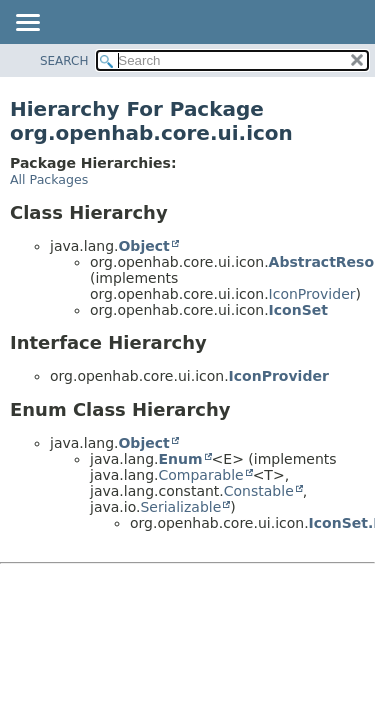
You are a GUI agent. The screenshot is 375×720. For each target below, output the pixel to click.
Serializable (180, 507)
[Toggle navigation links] (27, 24)
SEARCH (64, 61)
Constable (259, 491)
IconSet (298, 310)
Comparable (200, 475)
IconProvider (312, 294)
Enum (180, 459)
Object (143, 246)
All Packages (49, 179)
